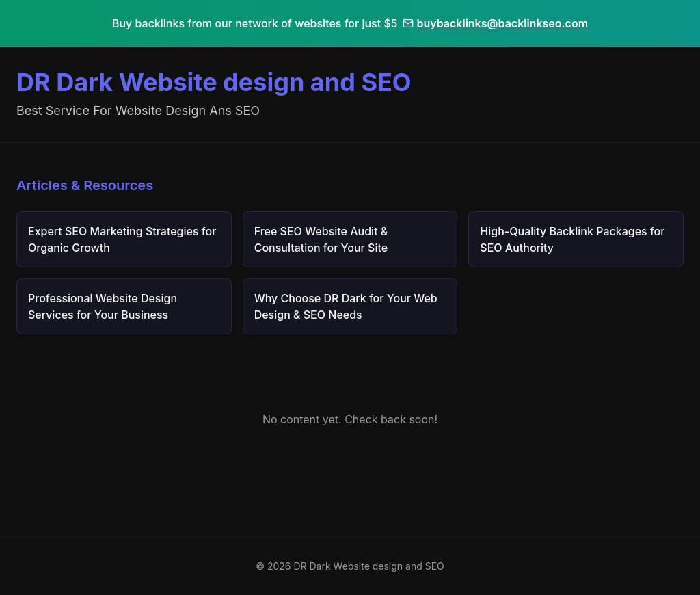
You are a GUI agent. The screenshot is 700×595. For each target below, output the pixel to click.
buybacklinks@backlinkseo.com (495, 23)
